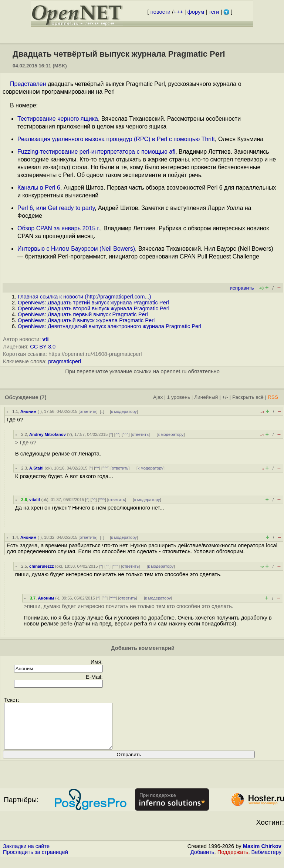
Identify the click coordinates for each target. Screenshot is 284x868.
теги (214, 12)
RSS (273, 397)
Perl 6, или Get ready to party (56, 208)
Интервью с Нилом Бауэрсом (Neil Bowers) (76, 249)
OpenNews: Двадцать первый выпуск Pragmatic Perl (83, 314)
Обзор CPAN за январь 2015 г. (59, 228)
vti (46, 339)
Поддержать (233, 861)
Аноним (28, 411)
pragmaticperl (65, 361)
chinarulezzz (42, 566)
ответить (88, 411)
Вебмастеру (266, 861)
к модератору (124, 411)
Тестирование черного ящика (58, 119)
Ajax (158, 397)
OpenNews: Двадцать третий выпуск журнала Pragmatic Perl (93, 303)
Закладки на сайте (26, 855)
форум (196, 12)
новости (160, 12)
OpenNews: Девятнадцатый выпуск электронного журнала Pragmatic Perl (109, 326)
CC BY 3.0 (43, 347)
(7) (43, 397)
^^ (117, 434)
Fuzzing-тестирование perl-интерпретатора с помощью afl (96, 152)
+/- (225, 397)
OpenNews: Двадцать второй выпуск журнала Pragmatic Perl (94, 308)
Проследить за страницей (35, 861)
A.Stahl (36, 468)
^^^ (126, 434)
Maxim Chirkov (262, 855)
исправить (242, 288)
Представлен (28, 84)
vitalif (35, 500)
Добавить (202, 861)
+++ (178, 12)
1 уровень (179, 397)
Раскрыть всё (248, 397)
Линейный (206, 397)
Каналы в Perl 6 (39, 188)
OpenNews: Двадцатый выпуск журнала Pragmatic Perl (86, 320)
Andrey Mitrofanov (48, 434)
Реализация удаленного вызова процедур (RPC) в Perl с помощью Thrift (116, 139)
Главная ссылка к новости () (84, 297)
